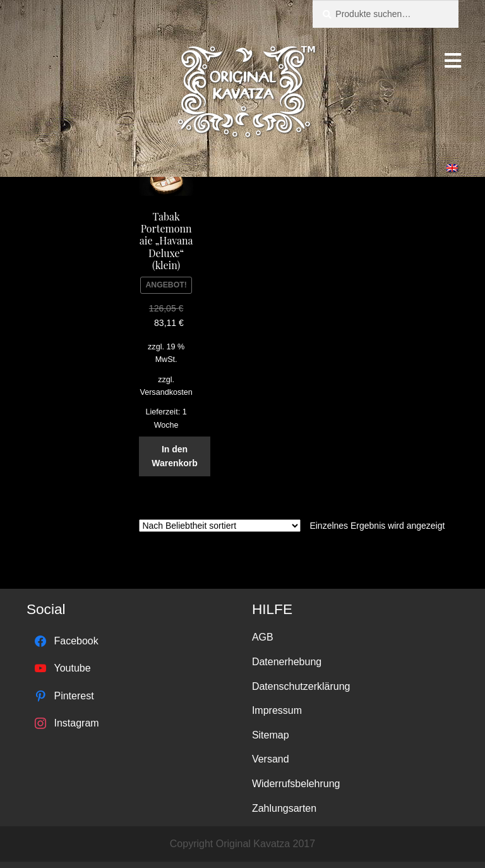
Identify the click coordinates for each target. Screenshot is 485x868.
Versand (271, 759)
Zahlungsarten (284, 808)
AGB (263, 637)
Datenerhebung (287, 662)
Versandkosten (166, 392)
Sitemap (271, 735)
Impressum (277, 710)
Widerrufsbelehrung (296, 784)
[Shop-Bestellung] (220, 526)
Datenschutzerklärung (301, 686)
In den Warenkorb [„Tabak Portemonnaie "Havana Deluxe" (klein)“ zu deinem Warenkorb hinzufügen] (175, 456)
